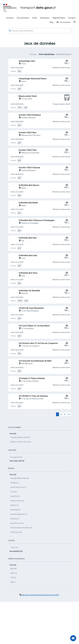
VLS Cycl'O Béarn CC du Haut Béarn (34, 326)
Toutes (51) (14, 547)
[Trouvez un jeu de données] (40, 31)
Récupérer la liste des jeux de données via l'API (40, 595)
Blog (51, 22)
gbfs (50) (13, 569)
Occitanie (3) (15, 519)
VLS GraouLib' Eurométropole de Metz (35, 361)
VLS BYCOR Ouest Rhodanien (31, 308)
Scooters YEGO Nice (28, 133)
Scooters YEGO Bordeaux (30, 115)
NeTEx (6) (14, 573)
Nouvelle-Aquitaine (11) (19, 514)
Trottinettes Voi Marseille (29, 291)
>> (69, 414)
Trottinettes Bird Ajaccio (29, 185)
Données (10, 18)
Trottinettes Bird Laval (28, 256)
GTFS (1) (13, 578)
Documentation (23, 18)
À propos (72, 18)
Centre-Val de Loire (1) (18, 487)
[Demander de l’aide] (73, 638)
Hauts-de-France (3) (17, 501)
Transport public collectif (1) (20, 437)
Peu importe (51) (16, 457)
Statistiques (45, 18)
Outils (35, 18)
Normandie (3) (16, 510)
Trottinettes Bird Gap (28, 238)
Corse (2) (14, 492)
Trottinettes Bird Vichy (28, 273)
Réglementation (59, 18)
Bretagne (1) (15, 483)
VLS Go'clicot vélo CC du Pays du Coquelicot (38, 343)
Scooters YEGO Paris (28, 150)
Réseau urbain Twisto (28, 96)
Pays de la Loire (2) (17, 523)
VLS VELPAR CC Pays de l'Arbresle (33, 396)
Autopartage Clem (27, 61)
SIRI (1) (13, 582)
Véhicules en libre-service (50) (21, 442)
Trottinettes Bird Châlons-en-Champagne (37, 220)
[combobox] (40, 31)
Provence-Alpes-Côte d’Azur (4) (21, 528)
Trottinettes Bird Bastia (28, 203)
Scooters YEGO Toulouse (29, 168)
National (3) (15, 505)
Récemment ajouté (64, 54)
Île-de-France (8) (16, 532)
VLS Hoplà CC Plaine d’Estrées (32, 378)
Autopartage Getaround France (33, 79)
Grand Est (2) (15, 496)
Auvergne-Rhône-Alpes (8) (20, 478)
